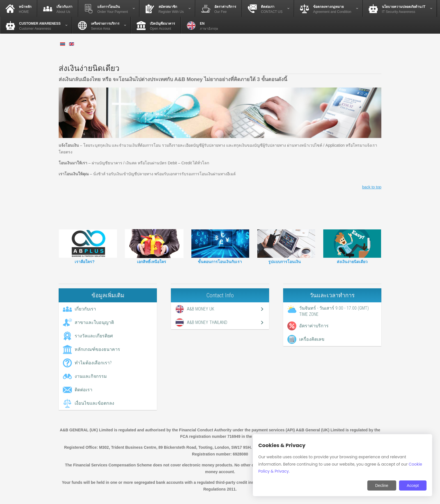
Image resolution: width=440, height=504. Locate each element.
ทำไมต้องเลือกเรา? (93, 363)
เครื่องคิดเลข (312, 339)
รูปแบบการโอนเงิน (285, 262)
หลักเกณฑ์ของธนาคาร (97, 349)
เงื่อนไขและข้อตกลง (94, 403)
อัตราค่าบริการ (314, 326)
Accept (413, 485)
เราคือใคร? (85, 262)
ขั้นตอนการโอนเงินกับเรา (220, 262)
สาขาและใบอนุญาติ (94, 322)
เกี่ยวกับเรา (85, 309)
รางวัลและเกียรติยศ (94, 336)
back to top (372, 187)
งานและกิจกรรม (91, 376)
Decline (382, 485)
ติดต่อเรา (83, 390)
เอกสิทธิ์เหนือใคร (152, 262)
